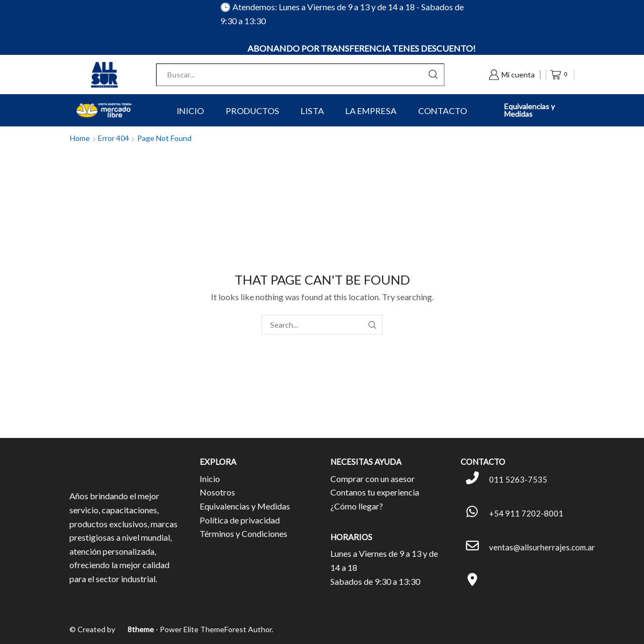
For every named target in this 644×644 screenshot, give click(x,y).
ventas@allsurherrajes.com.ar (542, 547)
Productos (252, 111)
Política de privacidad (240, 520)
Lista (312, 111)
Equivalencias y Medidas (529, 110)
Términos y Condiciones (243, 533)
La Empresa (371, 111)
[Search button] (433, 75)
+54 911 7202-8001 (526, 513)
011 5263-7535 (518, 479)
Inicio (190, 111)
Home (80, 138)
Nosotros (217, 492)
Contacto (443, 111)
